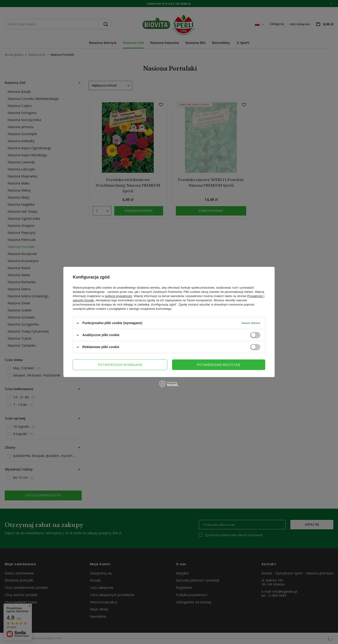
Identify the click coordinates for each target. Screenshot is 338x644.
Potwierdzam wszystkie (219, 365)
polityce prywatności (119, 296)
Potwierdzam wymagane (120, 365)
